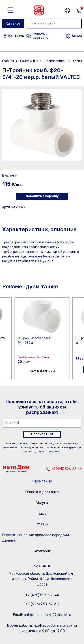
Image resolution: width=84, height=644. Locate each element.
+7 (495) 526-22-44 (67, 469)
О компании (42, 481)
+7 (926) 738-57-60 (42, 604)
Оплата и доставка (42, 492)
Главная (8, 61)
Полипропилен (55, 61)
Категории (42, 551)
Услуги (42, 503)
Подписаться (42, 434)
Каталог (13, 23)
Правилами (53, 452)
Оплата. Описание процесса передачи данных (36, 538)
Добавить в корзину (42, 196)
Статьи (42, 524)
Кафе (42, 513)
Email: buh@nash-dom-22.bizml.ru (42, 615)
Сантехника (29, 61)
